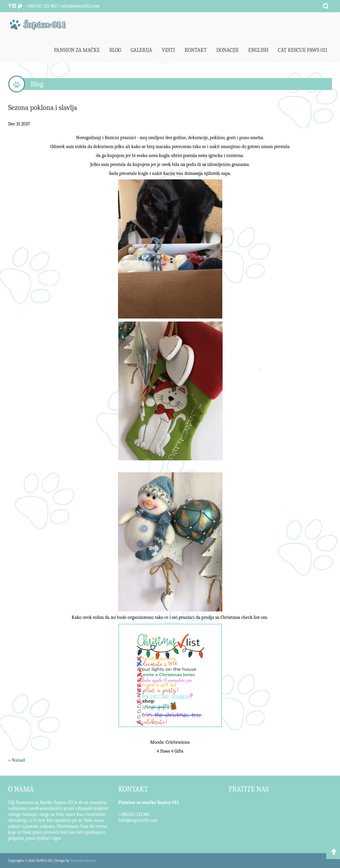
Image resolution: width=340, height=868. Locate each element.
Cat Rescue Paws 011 (303, 50)
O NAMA (21, 789)
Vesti (169, 50)
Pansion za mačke (77, 50)
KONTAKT (133, 789)
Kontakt (196, 50)
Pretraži (326, 6)
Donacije (228, 50)
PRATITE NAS (249, 789)
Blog (115, 50)
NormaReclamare (83, 861)
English (258, 50)
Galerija (141, 50)
